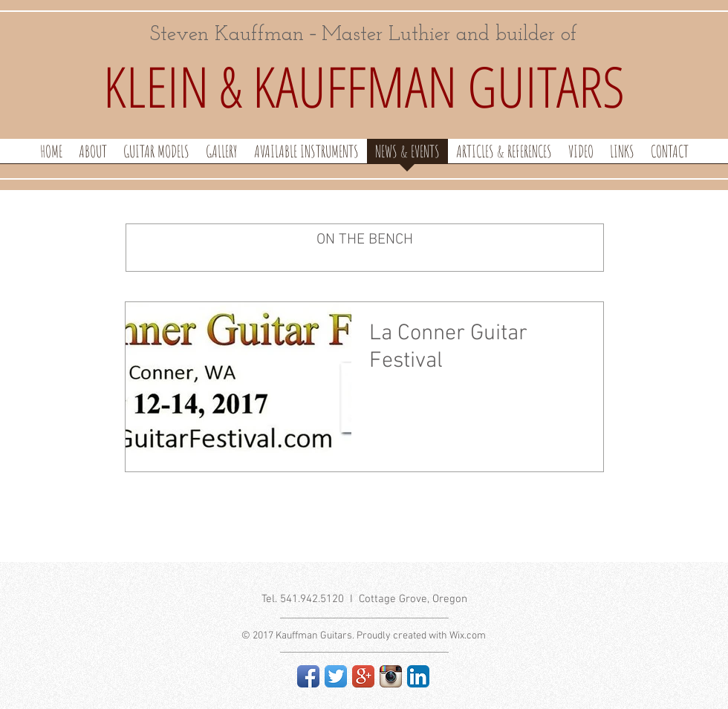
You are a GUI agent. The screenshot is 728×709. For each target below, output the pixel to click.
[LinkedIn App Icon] (418, 676)
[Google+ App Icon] (363, 676)
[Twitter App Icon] (336, 676)
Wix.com (468, 636)
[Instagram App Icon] (391, 676)
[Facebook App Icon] (308, 676)
